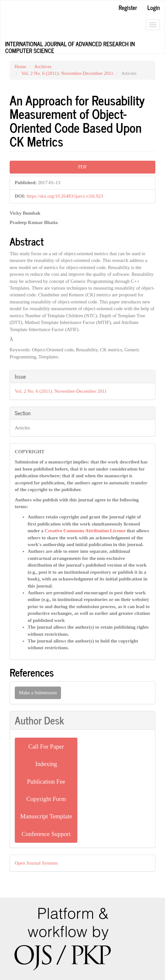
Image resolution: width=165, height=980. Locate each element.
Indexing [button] (46, 764)
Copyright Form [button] (46, 799)
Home (20, 67)
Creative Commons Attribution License (85, 531)
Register (128, 7)
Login (154, 7)
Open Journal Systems (36, 863)
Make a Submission (38, 693)
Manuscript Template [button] (46, 816)
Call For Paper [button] (46, 746)
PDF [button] (82, 167)
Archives (43, 67)
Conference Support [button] (46, 834)
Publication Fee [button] (46, 782)
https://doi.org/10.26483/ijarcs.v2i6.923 (65, 196)
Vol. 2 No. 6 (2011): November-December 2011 (67, 73)
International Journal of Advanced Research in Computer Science (70, 46)
